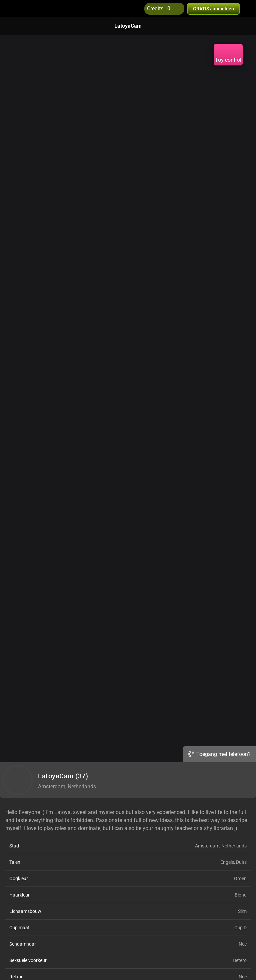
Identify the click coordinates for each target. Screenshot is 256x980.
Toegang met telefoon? (219, 754)
